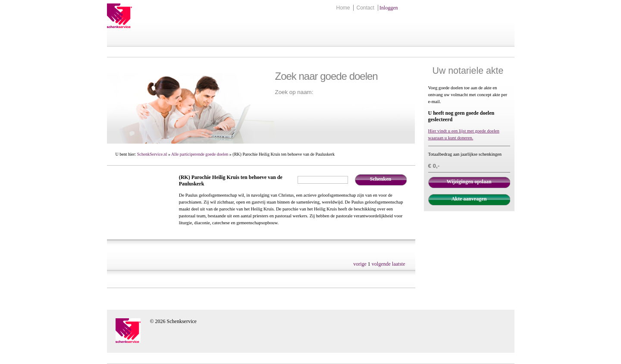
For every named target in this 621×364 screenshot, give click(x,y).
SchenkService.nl (152, 154)
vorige (360, 264)
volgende (381, 264)
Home (343, 8)
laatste (399, 264)
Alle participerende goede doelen (200, 154)
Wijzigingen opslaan (469, 182)
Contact (365, 8)
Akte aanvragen (469, 199)
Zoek (354, 104)
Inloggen (389, 8)
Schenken (381, 179)
